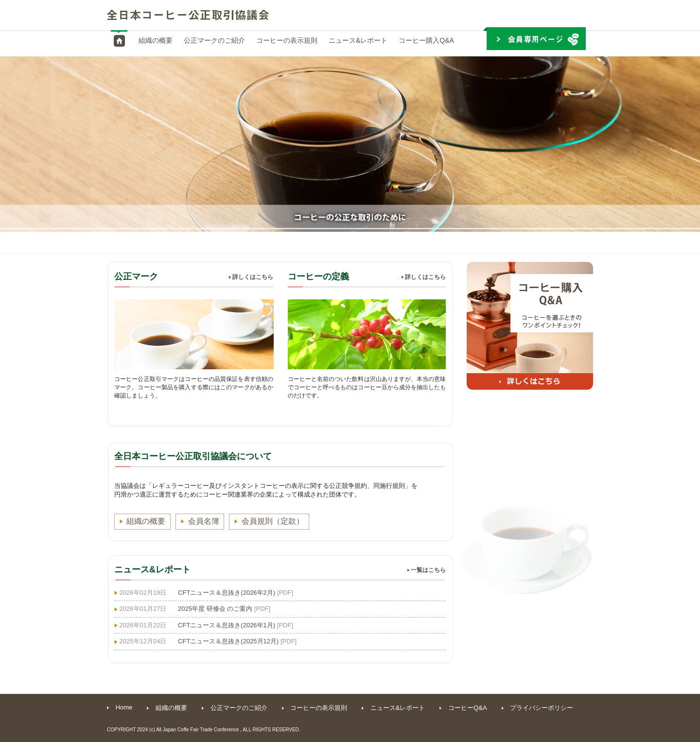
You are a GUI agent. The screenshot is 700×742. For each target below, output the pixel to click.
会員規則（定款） (274, 521)
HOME (119, 41)
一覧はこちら (427, 570)
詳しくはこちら (251, 277)
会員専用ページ (534, 39)
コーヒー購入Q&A (426, 40)
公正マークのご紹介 (214, 40)
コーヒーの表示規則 (287, 40)
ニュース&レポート (358, 40)
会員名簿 (204, 521)
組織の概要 (156, 40)
